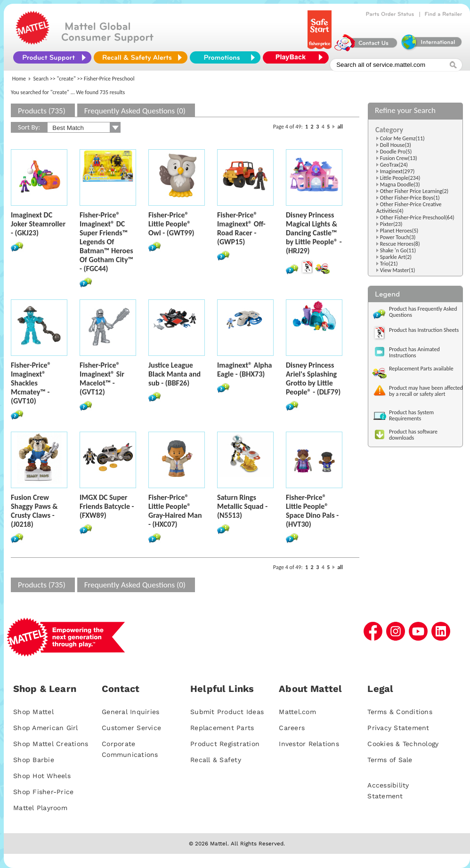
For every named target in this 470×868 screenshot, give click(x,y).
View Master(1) (398, 270)
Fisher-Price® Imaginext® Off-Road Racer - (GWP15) (241, 228)
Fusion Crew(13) (399, 158)
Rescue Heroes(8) (400, 244)
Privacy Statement (398, 728)
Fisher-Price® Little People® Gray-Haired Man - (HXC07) (175, 511)
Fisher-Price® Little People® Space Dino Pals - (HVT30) (312, 511)
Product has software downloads (413, 435)
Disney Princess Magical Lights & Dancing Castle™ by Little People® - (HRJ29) (314, 233)
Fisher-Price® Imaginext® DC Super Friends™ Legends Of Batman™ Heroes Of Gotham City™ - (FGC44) (106, 242)
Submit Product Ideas (227, 712)
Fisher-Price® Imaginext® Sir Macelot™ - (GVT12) (102, 378)
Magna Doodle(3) (400, 185)
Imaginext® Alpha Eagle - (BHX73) (244, 370)
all (340, 127)
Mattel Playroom (40, 808)
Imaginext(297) (397, 171)
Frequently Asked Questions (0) (135, 111)
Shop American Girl (46, 728)
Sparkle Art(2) (396, 257)
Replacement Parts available (421, 369)
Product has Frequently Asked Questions (423, 312)
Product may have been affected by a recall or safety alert (426, 391)
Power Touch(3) (398, 237)
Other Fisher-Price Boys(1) (410, 198)
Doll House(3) (396, 145)
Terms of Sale (390, 760)
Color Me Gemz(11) (402, 138)
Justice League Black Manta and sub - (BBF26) (174, 374)
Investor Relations (309, 744)
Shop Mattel (33, 712)
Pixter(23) (391, 224)
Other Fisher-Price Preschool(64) (417, 217)
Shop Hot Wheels (42, 776)
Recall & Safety (216, 760)
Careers (292, 728)
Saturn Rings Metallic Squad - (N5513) (242, 506)
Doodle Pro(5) (396, 152)
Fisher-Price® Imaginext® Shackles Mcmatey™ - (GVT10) (31, 383)
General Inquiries (130, 712)
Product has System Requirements (411, 415)
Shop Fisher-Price (43, 792)
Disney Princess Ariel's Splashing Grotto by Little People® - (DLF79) (313, 378)
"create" (66, 79)
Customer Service (131, 728)
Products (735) (42, 111)
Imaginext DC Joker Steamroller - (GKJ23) (38, 224)
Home (19, 79)
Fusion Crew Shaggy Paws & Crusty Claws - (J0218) (34, 511)
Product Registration (225, 744)
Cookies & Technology (403, 744)
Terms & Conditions (400, 712)
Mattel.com (297, 712)
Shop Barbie (34, 760)
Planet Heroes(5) (399, 231)
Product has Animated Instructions (414, 352)
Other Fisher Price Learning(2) (414, 191)
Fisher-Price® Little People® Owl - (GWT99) (171, 224)
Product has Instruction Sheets (424, 330)
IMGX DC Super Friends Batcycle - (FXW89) (107, 506)
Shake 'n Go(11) (398, 250)
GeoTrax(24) (394, 165)
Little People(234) (400, 178)
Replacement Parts (222, 728)
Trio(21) (389, 264)
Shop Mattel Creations (51, 744)
